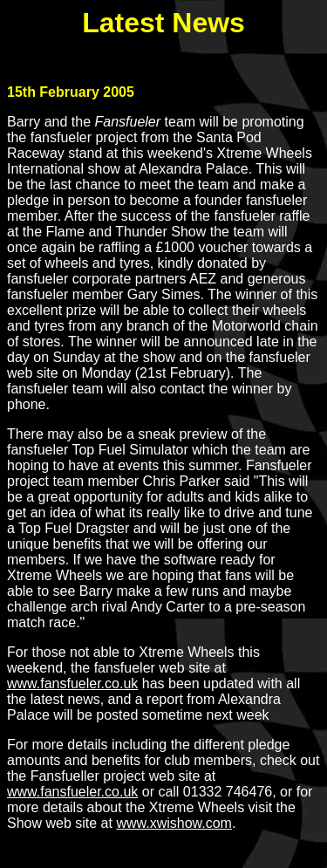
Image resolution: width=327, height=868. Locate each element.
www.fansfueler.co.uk (72, 683)
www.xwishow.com (174, 823)
